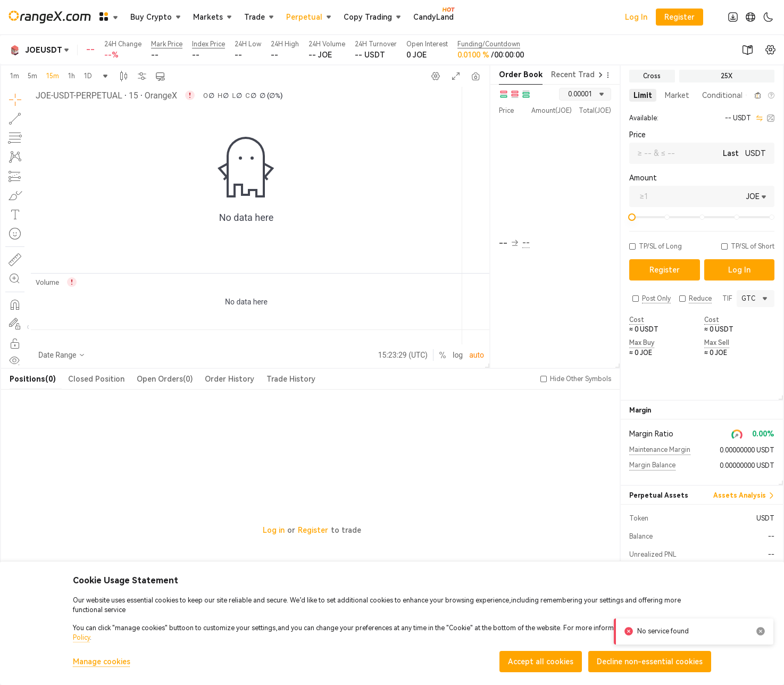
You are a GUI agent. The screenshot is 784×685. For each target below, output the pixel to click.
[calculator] (771, 118)
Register (313, 530)
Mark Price (167, 44)
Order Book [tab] (521, 75)
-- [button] (508, 243)
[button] (746, 95)
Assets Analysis (744, 496)
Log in (274, 530)
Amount (643, 178)
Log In (636, 17)
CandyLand (433, 16)
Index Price (208, 44)
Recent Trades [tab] (577, 75)
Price (637, 135)
